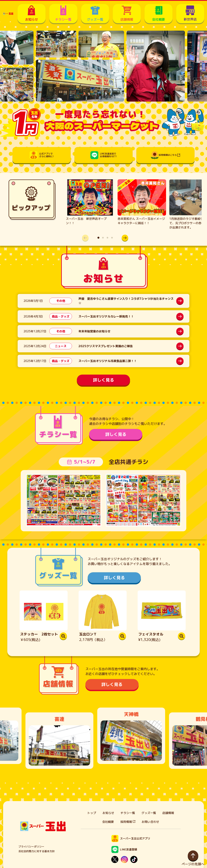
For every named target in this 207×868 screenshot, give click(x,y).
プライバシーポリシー (31, 847)
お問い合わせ (150, 822)
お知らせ (108, 813)
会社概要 (108, 822)
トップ (92, 813)
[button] (123, 238)
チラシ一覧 (128, 813)
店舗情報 (168, 813)
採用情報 (128, 822)
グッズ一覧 (149, 813)
